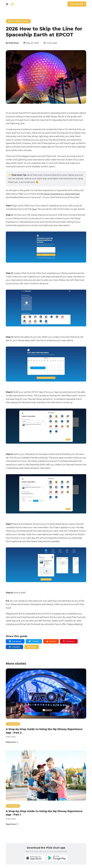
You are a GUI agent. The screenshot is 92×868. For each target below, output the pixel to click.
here (34, 209)
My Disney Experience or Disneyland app (60, 194)
